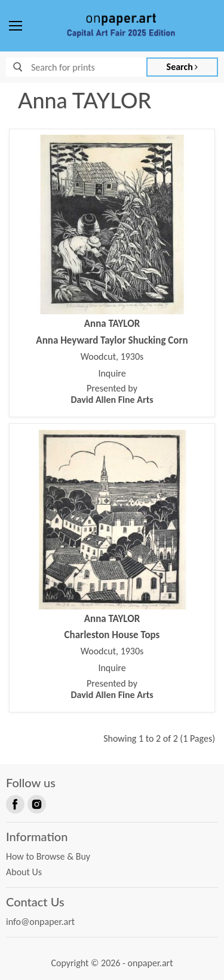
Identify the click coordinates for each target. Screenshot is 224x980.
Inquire (112, 374)
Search (182, 67)
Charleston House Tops (112, 635)
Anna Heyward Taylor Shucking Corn (112, 340)
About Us (24, 872)
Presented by (112, 394)
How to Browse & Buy (48, 856)
